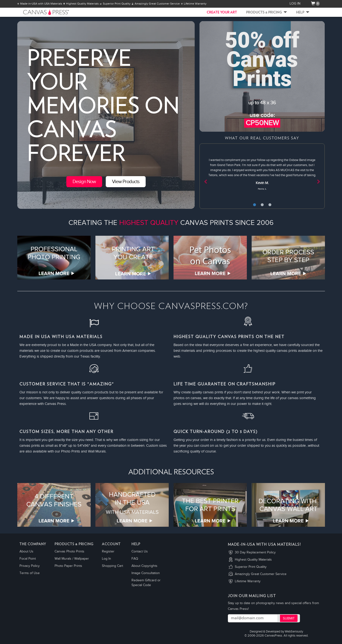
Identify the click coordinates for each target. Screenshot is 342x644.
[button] (209, 176)
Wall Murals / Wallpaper (72, 559)
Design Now (84, 182)
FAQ (135, 559)
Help (303, 12)
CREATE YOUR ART (222, 12)
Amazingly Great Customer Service (261, 574)
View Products (126, 182)
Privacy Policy (30, 566)
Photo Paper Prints (68, 566)
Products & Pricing (267, 12)
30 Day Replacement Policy (255, 552)
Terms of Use (30, 573)
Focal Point (28, 559)
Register (108, 551)
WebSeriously (294, 632)
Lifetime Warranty (248, 581)
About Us (26, 551)
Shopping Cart (112, 566)
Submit (289, 619)
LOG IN (295, 4)
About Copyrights (144, 566)
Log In (106, 559)
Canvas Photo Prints (69, 551)
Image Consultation (146, 573)
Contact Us (140, 551)
